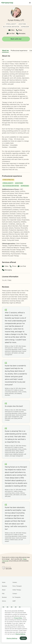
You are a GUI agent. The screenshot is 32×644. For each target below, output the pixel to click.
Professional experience (19, 51)
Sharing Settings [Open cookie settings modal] (12, 638)
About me (5, 51)
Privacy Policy (18, 618)
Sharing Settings (20, 634)
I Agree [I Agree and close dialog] (23, 638)
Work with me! (16, 39)
